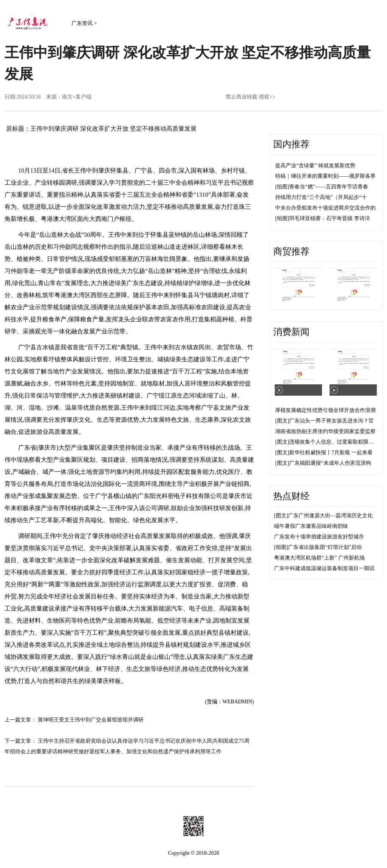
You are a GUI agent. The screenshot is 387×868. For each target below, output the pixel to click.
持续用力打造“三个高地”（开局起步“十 (321, 197)
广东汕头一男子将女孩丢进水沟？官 (331, 421)
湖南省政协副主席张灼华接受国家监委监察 (325, 431)
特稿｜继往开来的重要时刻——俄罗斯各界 (325, 176)
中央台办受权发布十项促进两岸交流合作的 (325, 208)
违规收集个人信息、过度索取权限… (331, 442)
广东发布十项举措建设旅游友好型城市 (319, 537)
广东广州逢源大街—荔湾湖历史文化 (330, 516)
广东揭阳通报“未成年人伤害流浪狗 (330, 463)
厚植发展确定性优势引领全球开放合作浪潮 (325, 410)
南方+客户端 (77, 97)
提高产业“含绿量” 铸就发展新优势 (315, 166)
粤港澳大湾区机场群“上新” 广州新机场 (319, 558)
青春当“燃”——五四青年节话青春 (328, 187)
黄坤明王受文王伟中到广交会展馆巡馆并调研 (91, 720)
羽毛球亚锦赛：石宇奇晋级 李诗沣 (330, 218)
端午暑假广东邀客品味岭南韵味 (311, 526)
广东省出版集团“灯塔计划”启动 (325, 547)
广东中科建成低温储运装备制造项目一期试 (324, 568)
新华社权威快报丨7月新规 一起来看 (331, 453)
